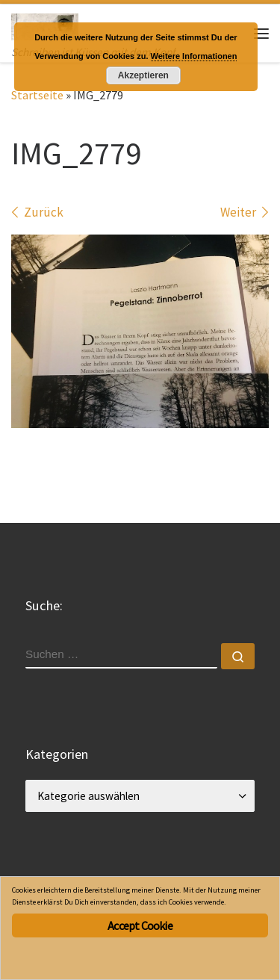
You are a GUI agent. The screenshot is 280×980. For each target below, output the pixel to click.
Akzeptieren (143, 75)
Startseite (37, 95)
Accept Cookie (140, 925)
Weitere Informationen (194, 56)
